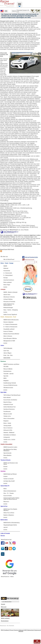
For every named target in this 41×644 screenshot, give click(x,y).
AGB (25, 630)
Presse (12, 630)
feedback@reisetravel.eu (23, 246)
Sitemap (21, 630)
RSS (2, 630)
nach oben (37, 643)
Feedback (6, 630)
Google (3, 604)
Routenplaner (5, 621)
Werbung (21, 631)
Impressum (37, 630)
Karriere (16, 630)
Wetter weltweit (5, 618)
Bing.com (4, 607)
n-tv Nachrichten (7, 602)
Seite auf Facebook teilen (31, 257)
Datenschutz (31, 630)
